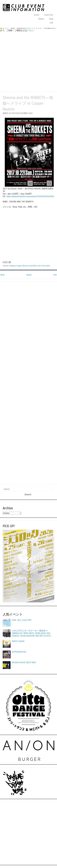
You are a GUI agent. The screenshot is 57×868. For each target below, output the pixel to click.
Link (51, 23)
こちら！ (31, 30)
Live (39, 266)
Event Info (49, 15)
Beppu (13, 266)
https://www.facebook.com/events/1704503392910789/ (30, 196)
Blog (51, 19)
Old (55, 275)
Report (41, 19)
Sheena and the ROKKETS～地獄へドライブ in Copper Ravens (28, 103)
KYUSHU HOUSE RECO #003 (24, 662)
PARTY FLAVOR (18, 641)
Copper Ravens (22, 266)
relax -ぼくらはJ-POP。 (22, 620)
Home (37, 15)
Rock (48, 266)
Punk (43, 266)
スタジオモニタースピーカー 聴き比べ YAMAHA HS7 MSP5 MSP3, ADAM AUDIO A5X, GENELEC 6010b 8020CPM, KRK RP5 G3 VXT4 (31, 633)
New (2, 275)
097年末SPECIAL (19, 652)
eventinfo (33, 266)
